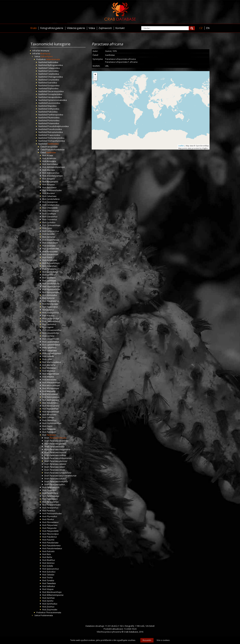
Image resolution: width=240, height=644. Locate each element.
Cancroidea (53, 71)
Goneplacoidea (55, 94)
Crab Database (131, 632)
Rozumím (147, 640)
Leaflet (181, 146)
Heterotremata (53, 59)
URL (107, 66)
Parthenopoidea (55, 115)
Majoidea (52, 106)
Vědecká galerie (76, 28)
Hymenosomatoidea (57, 100)
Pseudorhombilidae (55, 150)
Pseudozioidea (55, 129)
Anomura (45, 51)
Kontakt (120, 28)
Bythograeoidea (55, 65)
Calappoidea (54, 68)
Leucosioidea (54, 103)
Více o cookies (163, 640)
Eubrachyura (47, 56)
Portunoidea (54, 120)
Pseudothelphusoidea (58, 126)
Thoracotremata (54, 612)
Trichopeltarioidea (56, 141)
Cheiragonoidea (55, 77)
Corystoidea (53, 80)
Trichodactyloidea (56, 138)
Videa (92, 28)
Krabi (34, 28)
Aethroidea (53, 62)
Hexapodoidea (55, 97)
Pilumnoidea (54, 118)
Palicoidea (53, 112)
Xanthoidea (53, 144)
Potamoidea (53, 123)
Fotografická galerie (52, 28)
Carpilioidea (53, 74)
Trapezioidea (54, 135)
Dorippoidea (54, 85)
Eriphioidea (53, 88)
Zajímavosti (105, 28)
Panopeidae (52, 147)
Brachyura (45, 53)
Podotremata (47, 615)
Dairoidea (52, 83)
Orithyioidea (53, 109)
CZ (201, 28)
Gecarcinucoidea (56, 91)
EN (208, 28)
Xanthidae (51, 152)
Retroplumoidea (55, 132)
